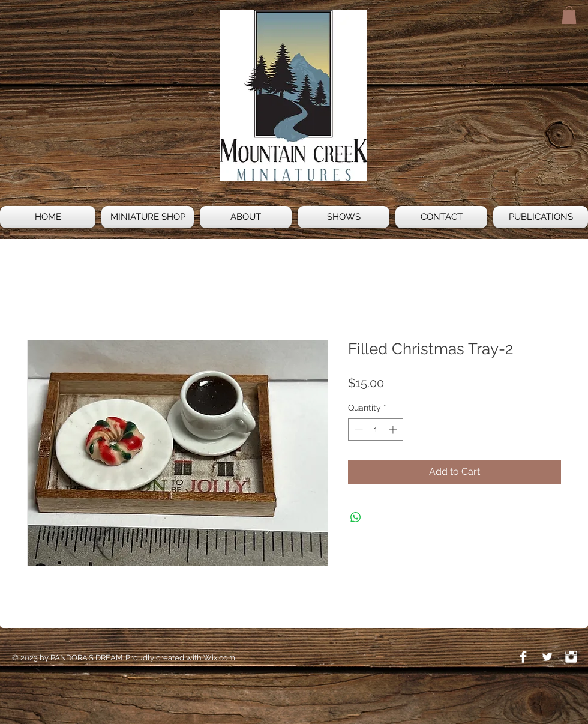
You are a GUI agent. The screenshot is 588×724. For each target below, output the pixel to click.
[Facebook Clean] (523, 657)
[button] (569, 15)
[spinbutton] (376, 430)
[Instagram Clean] (571, 657)
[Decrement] (357, 430)
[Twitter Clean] (547, 657)
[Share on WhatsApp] (356, 517)
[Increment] (394, 430)
